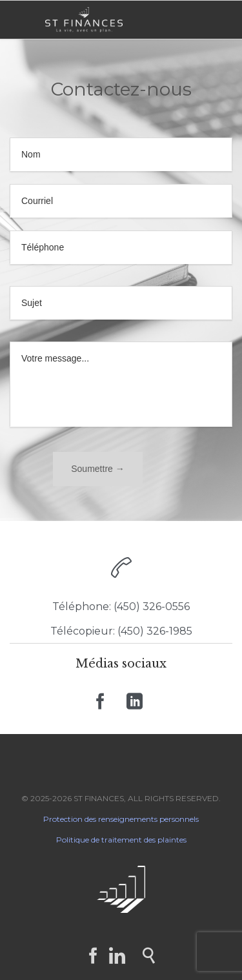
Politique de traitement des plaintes (121, 840)
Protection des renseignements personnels (121, 819)
